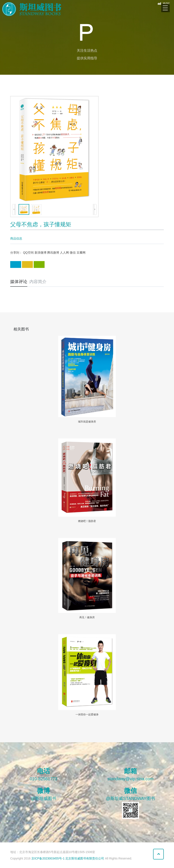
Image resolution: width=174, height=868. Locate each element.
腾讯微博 (53, 253)
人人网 (64, 253)
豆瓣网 (81, 253)
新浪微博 (41, 253)
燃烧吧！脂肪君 (87, 521)
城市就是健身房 (87, 422)
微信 (73, 253)
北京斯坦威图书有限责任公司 (85, 858)
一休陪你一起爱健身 (87, 715)
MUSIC (165, 3)
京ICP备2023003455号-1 (48, 858)
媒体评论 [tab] (19, 282)
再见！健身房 (87, 617)
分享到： (16, 253)
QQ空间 (28, 253)
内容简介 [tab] (38, 282)
